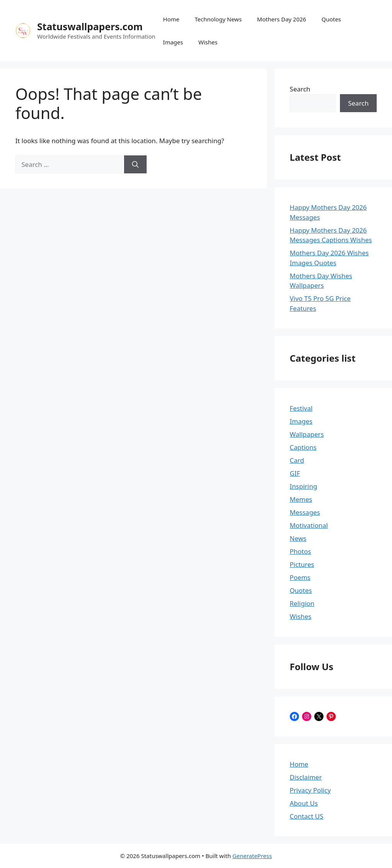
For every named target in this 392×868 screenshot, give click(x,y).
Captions (303, 447)
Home (171, 19)
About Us (304, 803)
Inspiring (304, 486)
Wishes (208, 42)
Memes (301, 499)
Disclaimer (306, 777)
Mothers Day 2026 (281, 19)
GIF (295, 473)
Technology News (218, 19)
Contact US (307, 816)
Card (297, 460)
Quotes (331, 19)
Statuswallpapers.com (90, 26)
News (298, 538)
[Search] (135, 165)
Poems (300, 577)
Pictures (302, 564)
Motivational (309, 525)
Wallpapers (307, 434)
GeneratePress (252, 856)
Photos (301, 551)
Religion (302, 603)
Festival (301, 408)
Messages (305, 512)
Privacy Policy (310, 790)
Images (173, 42)
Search (300, 89)
